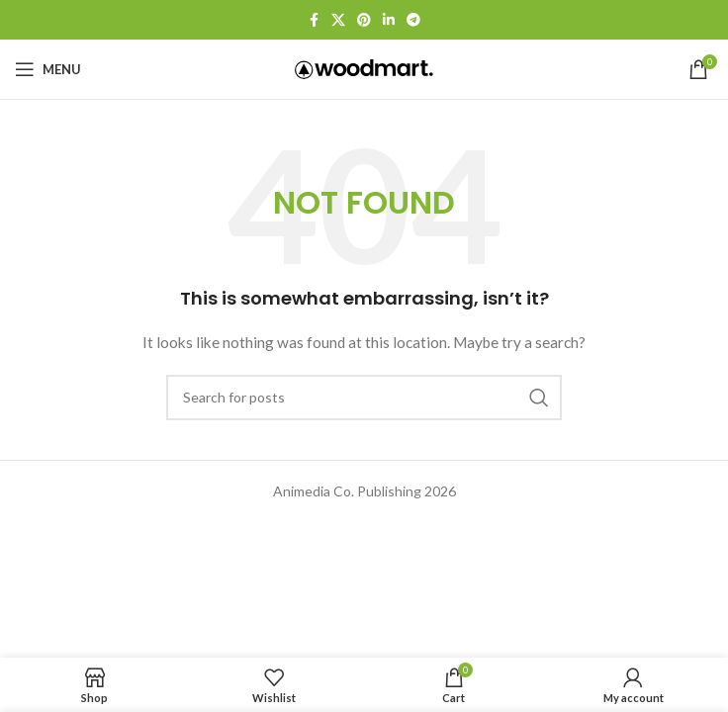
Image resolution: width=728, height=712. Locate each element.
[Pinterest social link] (364, 20)
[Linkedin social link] (389, 20)
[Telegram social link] (413, 20)
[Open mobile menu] (48, 69)
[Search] (364, 398)
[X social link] (338, 20)
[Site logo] (364, 68)
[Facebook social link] (314, 20)
